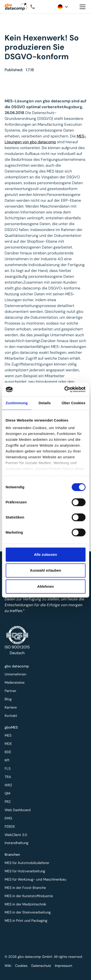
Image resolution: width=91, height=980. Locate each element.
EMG (9, 817)
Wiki (8, 966)
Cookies (21, 966)
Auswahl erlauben (45, 570)
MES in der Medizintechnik (26, 904)
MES (9, 737)
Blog (9, 699)
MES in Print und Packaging (27, 920)
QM (8, 793)
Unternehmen (16, 675)
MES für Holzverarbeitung (25, 871)
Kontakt (12, 715)
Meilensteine (15, 683)
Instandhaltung (17, 841)
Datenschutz (41, 966)
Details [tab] (45, 403)
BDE (9, 753)
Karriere (12, 707)
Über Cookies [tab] (74, 403)
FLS (9, 769)
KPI (8, 761)
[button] (39, 7)
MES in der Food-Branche (26, 888)
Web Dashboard (18, 809)
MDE (9, 745)
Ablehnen (45, 586)
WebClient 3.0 (17, 833)
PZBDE (11, 825)
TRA (9, 777)
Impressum (63, 966)
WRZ (9, 785)
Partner (12, 691)
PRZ (9, 801)
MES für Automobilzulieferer (27, 863)
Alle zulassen (45, 554)
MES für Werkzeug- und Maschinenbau (36, 879)
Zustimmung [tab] (17, 403)
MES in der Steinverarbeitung (28, 912)
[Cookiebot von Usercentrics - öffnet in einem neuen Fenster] (65, 389)
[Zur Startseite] (17, 7)
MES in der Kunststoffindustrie (29, 896)
